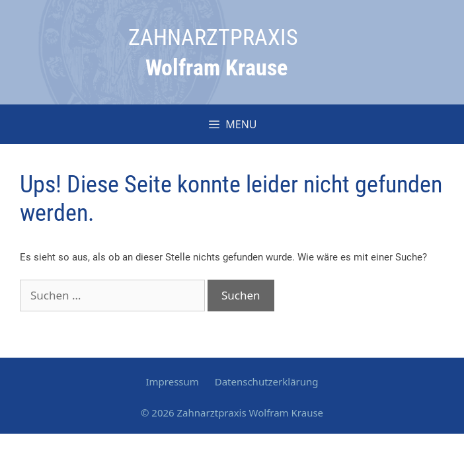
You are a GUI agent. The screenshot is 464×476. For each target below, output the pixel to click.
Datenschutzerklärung (267, 381)
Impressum (172, 381)
